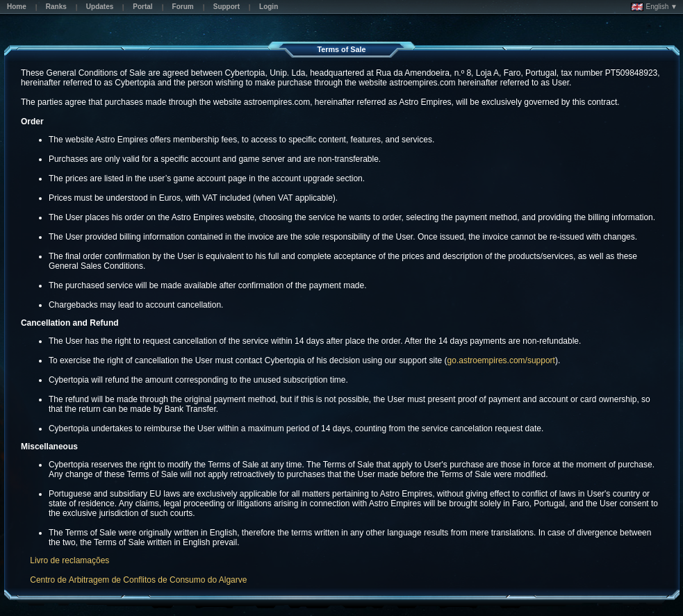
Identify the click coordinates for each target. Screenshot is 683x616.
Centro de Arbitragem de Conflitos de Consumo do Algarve (138, 580)
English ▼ (654, 7)
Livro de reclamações (69, 560)
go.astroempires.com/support (501, 360)
